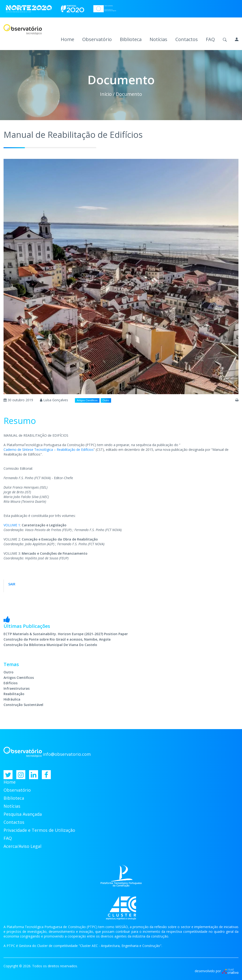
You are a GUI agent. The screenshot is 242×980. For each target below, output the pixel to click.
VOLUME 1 (12, 525)
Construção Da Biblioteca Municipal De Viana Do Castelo (50, 645)
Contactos (187, 39)
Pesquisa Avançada (23, 814)
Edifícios (11, 683)
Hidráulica (12, 699)
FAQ (210, 39)
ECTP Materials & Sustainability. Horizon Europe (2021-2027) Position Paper (66, 634)
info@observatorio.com (67, 754)
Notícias (158, 39)
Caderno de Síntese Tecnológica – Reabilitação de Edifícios (49, 450)
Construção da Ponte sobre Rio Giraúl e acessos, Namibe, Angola (57, 639)
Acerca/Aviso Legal (22, 846)
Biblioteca (131, 39)
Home (67, 39)
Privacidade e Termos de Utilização (39, 830)
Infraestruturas (17, 688)
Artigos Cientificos (87, 400)
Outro (106, 400)
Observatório (97, 39)
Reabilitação (14, 694)
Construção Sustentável (23, 705)
